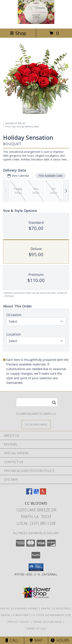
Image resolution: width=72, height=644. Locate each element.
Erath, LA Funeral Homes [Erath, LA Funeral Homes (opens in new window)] (19, 608)
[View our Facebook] (29, 493)
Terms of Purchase (48, 622)
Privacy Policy (19, 622)
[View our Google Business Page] (36, 493)
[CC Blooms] (36, 23)
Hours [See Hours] (60, 640)
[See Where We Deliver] (36, 424)
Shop (18, 33)
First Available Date (51, 176)
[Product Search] (37, 402)
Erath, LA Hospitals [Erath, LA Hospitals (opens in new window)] (57, 608)
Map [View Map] (36, 640)
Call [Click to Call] (12, 640)
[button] (36, 567)
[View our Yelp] (43, 493)
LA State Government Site (51, 615)
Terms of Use (36, 628)
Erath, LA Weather (15, 615)
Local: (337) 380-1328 (36, 523)
